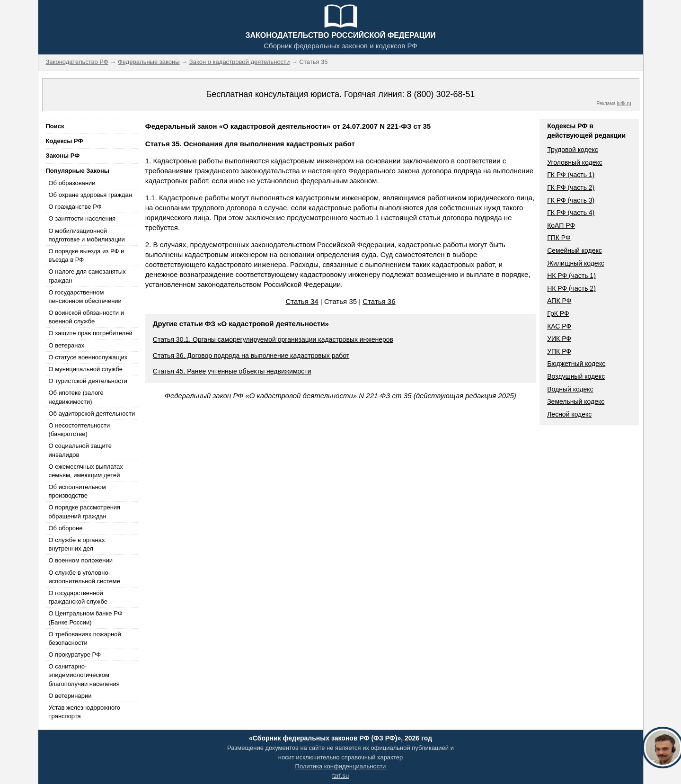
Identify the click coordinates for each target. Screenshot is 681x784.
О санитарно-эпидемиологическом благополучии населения (84, 675)
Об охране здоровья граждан (90, 195)
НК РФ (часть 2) (571, 288)
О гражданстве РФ (75, 207)
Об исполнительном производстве (77, 491)
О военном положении (81, 560)
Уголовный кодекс (575, 162)
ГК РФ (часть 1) (571, 175)
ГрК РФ (558, 313)
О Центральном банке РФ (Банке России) (86, 618)
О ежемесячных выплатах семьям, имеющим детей (86, 471)
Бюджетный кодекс (576, 364)
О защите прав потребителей (91, 333)
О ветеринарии (70, 696)
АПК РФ (559, 301)
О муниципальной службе (86, 369)
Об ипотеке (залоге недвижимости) (76, 397)
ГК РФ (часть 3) (571, 200)
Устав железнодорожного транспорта (84, 712)
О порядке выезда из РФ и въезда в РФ (87, 255)
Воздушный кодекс (576, 376)
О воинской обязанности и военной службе (86, 317)
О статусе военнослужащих (88, 357)
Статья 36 (379, 301)
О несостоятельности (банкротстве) (80, 430)
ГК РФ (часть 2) (571, 187)
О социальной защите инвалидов (80, 450)
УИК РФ (559, 339)
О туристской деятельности (88, 381)
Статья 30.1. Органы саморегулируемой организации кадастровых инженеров (273, 339)
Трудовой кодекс (573, 150)
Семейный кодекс (575, 250)
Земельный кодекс (576, 401)
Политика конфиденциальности (341, 766)
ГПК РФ (559, 238)
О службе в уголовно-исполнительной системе (85, 577)
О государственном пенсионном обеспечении (85, 297)
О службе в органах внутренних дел (77, 544)
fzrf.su (340, 776)
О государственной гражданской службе (78, 597)
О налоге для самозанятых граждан (87, 276)
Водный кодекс (570, 389)
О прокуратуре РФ (75, 655)
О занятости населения (82, 218)
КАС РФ (559, 326)
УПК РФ (559, 351)
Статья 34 (302, 301)
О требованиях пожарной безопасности (85, 638)
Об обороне (66, 528)
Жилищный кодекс (576, 263)
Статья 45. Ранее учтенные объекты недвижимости (232, 371)
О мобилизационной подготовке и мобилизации (87, 235)
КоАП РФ (561, 225)
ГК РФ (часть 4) (571, 213)
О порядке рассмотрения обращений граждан (85, 512)
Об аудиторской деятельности (92, 414)
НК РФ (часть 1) (571, 276)
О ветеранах (67, 345)
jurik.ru (624, 103)
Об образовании (72, 183)
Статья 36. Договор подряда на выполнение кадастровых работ (251, 356)
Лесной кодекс (569, 414)
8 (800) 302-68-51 (441, 94)
